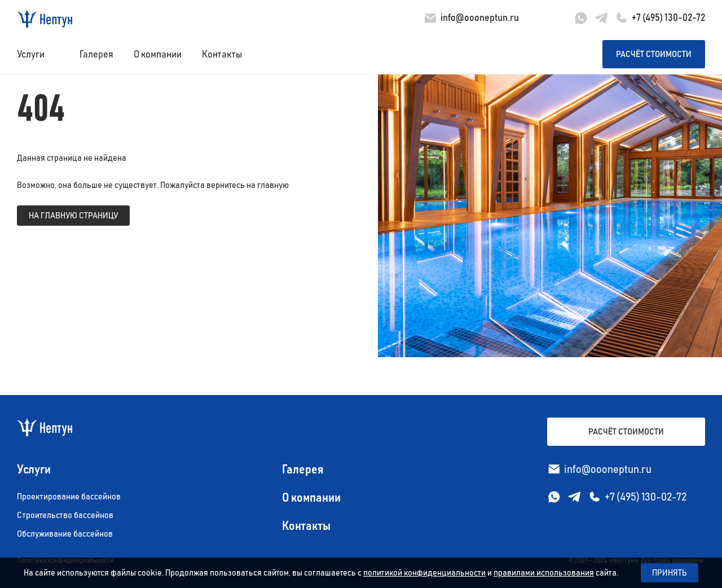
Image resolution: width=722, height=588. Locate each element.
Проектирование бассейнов (69, 497)
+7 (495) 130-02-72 (668, 18)
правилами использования (544, 573)
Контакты (222, 55)
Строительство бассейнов (65, 515)
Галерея (96, 55)
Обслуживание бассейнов (65, 534)
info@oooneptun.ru (480, 18)
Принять (670, 573)
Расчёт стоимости (654, 54)
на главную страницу (73, 216)
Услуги (31, 55)
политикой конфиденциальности (424, 573)
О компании (158, 55)
